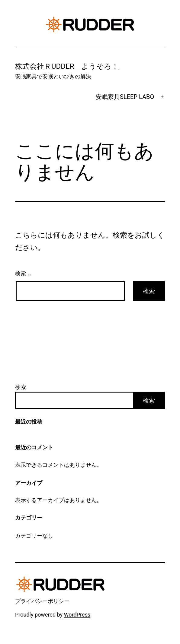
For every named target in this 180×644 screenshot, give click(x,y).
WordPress (77, 615)
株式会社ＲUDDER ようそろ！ (67, 66)
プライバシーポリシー (42, 601)
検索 (21, 387)
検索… (23, 273)
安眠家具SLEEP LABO (125, 97)
